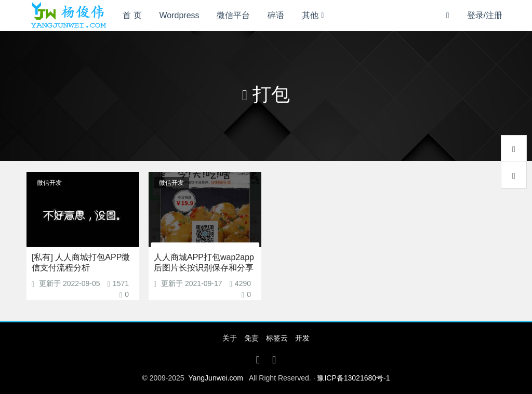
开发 (302, 338)
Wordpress (179, 15)
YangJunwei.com (216, 378)
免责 (251, 338)
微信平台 (233, 15)
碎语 (276, 15)
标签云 (277, 338)
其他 (310, 15)
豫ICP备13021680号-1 (353, 378)
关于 (230, 338)
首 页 (132, 15)
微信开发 (49, 183)
